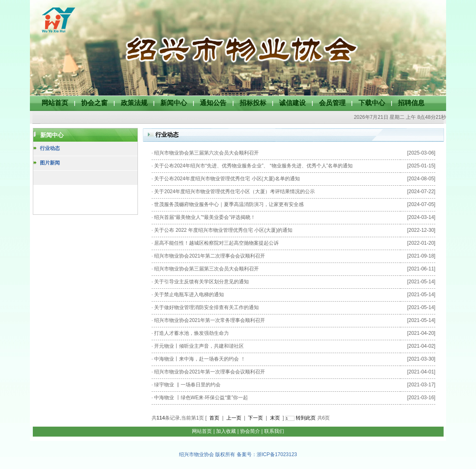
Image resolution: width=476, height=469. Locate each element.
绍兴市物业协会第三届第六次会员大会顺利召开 (206, 153)
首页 (214, 418)
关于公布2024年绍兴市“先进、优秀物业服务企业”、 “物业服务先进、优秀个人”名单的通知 (253, 166)
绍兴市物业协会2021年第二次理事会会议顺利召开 (210, 256)
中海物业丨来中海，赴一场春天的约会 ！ (200, 359)
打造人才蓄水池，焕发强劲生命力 (191, 333)
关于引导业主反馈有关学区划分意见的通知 (201, 282)
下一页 (255, 418)
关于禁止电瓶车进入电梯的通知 (189, 295)
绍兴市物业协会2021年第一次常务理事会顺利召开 (210, 320)
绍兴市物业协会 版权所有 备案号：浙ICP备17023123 (238, 454)
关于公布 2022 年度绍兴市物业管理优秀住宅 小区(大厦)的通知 (223, 230)
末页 (275, 418)
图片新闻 (50, 163)
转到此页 (306, 418)
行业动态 (50, 148)
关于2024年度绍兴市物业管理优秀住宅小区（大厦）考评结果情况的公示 (234, 192)
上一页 (234, 418)
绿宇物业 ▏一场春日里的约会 (187, 385)
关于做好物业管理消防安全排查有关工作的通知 (206, 307)
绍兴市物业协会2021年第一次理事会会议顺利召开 (210, 372)
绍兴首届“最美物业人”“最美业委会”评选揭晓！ (205, 217)
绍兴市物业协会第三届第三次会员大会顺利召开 (206, 269)
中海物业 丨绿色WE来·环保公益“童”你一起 (201, 398)
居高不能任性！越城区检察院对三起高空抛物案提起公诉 (216, 243)
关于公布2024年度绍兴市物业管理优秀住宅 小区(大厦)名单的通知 (227, 179)
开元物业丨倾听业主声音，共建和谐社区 (199, 346)
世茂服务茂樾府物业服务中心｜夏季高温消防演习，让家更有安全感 (229, 204)
